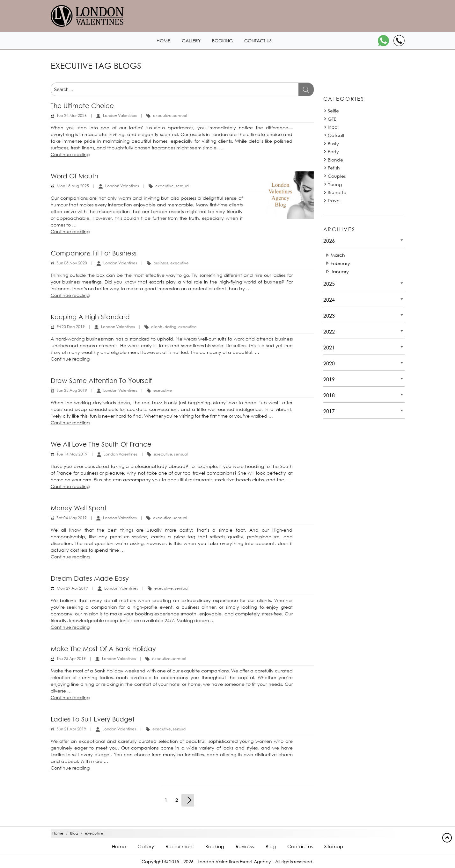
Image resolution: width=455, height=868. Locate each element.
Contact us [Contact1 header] (258, 41)
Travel (334, 201)
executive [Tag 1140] (162, 115)
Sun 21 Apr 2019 (71, 729)
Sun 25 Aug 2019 (72, 390)
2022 (329, 331)
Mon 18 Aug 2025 (73, 186)
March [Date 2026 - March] (338, 255)
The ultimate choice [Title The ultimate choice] (82, 106)
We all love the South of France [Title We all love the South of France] (101, 444)
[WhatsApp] (383, 41)
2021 (329, 347)
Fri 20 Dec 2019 (71, 327)
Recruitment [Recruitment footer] (180, 846)
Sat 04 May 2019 (72, 518)
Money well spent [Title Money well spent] (79, 508)
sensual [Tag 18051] (180, 115)
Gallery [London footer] (146, 846)
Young (335, 184)
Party (333, 151)
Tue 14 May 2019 (72, 454)
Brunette (337, 192)
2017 (329, 411)
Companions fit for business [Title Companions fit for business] (94, 253)
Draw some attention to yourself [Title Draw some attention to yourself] (101, 380)
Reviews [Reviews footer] (245, 846)
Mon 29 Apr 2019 (72, 588)
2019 (329, 379)
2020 (329, 363)
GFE (332, 119)
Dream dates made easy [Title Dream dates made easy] (90, 578)
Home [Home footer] (119, 846)
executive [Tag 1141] (180, 263)
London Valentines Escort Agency (234, 861)
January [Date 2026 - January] (340, 272)
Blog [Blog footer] (271, 846)
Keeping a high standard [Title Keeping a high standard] (90, 317)
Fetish (334, 168)
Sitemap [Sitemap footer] (334, 846)
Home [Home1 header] (163, 41)
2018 (329, 395)
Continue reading (70, 154)
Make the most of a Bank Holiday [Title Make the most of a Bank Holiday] (103, 649)
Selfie (333, 111)
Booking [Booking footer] (215, 846)
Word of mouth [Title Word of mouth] (74, 176)
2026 (329, 241)
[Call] (399, 41)
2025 (329, 284)
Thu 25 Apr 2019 (71, 659)
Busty (333, 143)
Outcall (336, 135)
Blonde (335, 160)
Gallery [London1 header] (191, 41)
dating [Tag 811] (170, 327)
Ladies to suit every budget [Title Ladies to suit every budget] (93, 719)
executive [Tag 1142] (187, 327)
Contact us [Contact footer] (300, 846)
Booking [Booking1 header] (222, 41)
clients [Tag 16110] (157, 327)
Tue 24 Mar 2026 (72, 115)
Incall (334, 127)
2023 (329, 316)
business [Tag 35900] (161, 263)
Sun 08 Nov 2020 (72, 263)
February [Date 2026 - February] (340, 263)
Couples (337, 176)
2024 (329, 300)
